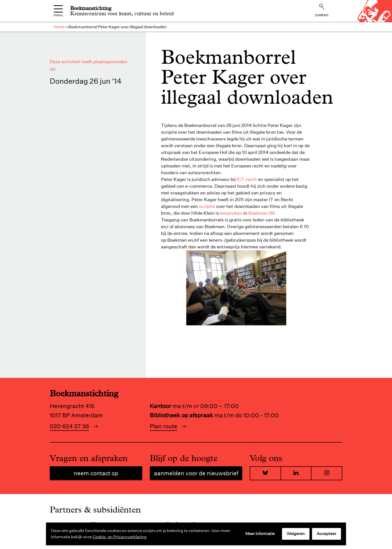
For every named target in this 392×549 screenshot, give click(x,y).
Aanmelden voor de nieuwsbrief (196, 473)
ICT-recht (247, 179)
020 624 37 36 (69, 426)
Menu (58, 11)
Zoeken (322, 10)
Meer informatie (260, 534)
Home (59, 27)
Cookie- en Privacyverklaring (120, 537)
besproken (231, 213)
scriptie (207, 206)
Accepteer (326, 534)
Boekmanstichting (91, 8)
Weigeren (296, 534)
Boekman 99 (261, 213)
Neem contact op (96, 473)
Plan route (163, 426)
